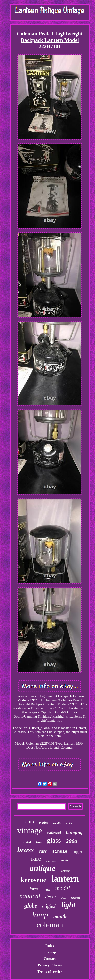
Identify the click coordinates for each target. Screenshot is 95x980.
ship (30, 821)
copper (77, 852)
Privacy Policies (50, 965)
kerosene (34, 880)
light (68, 905)
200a (72, 841)
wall (47, 889)
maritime (51, 861)
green (70, 822)
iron (39, 842)
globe (31, 906)
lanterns (65, 871)
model (63, 888)
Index (50, 946)
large (34, 889)
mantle (61, 916)
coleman (50, 925)
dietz (64, 898)
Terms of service (50, 972)
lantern (65, 879)
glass (54, 840)
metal (27, 842)
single (60, 852)
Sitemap (50, 952)
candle (57, 823)
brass (26, 850)
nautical (30, 896)
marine (44, 823)
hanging (74, 832)
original (49, 906)
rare (36, 859)
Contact (50, 959)
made (65, 860)
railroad (54, 833)
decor (51, 897)
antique (43, 868)
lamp (40, 915)
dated (76, 897)
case (43, 851)
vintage (30, 830)
